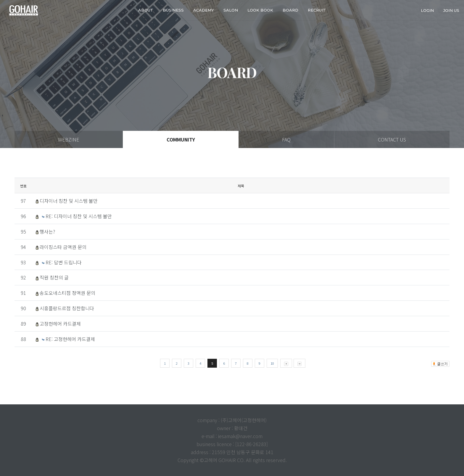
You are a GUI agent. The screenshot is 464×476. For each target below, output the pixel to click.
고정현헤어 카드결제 (60, 324)
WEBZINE (69, 139)
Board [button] (290, 10)
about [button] (146, 10)
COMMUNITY (181, 139)
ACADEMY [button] (204, 10)
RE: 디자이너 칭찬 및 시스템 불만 (79, 216)
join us (451, 10)
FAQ (286, 139)
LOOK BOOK (260, 10)
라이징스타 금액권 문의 (63, 247)
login (427, 10)
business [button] (173, 10)
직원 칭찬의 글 (54, 277)
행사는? (47, 231)
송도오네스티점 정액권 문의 (67, 293)
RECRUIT (317, 10)
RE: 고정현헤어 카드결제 (70, 339)
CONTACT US (392, 139)
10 (272, 363)
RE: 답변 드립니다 (64, 262)
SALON (231, 10)
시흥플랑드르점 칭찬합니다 (67, 308)
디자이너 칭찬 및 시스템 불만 (69, 201)
